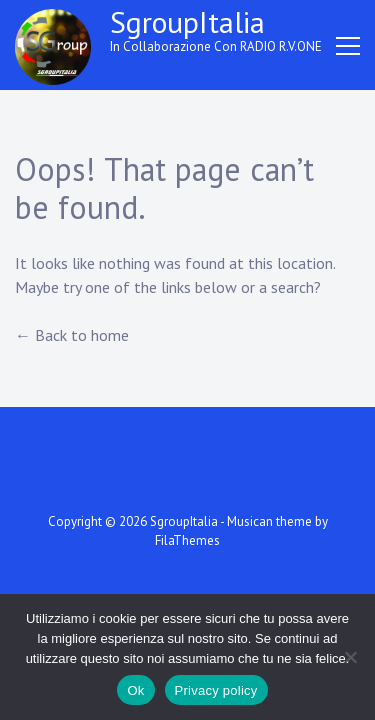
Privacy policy (216, 690)
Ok (135, 690)
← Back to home (72, 335)
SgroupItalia (187, 21)
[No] (350, 657)
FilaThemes (187, 540)
